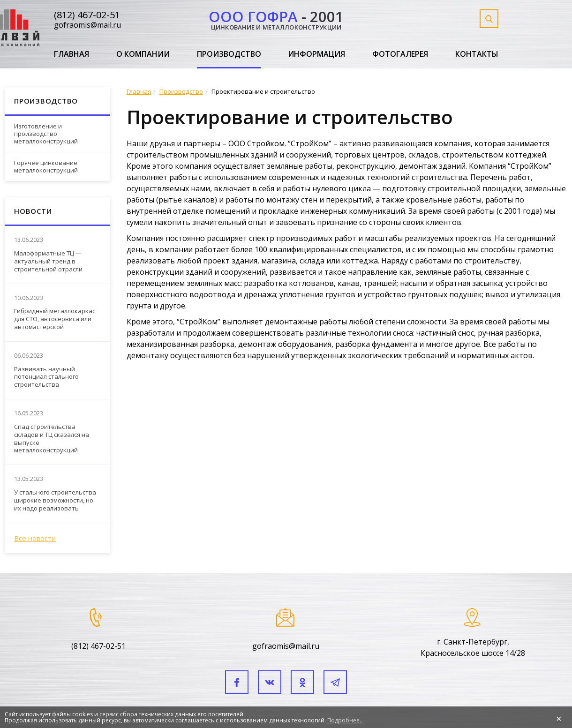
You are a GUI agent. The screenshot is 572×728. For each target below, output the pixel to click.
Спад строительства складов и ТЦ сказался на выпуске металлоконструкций (52, 439)
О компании (143, 54)
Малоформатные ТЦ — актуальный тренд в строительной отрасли (48, 261)
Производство (229, 54)
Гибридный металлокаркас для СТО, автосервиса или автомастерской (55, 319)
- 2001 (276, 19)
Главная (71, 54)
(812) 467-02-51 (87, 15)
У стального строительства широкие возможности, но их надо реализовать (55, 500)
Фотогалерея (400, 54)
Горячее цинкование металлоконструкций (46, 166)
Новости (33, 211)
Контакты (477, 54)
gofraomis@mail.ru (87, 25)
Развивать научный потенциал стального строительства (46, 377)
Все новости (35, 538)
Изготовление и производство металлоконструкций (46, 133)
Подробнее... (346, 720)
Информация (316, 54)
